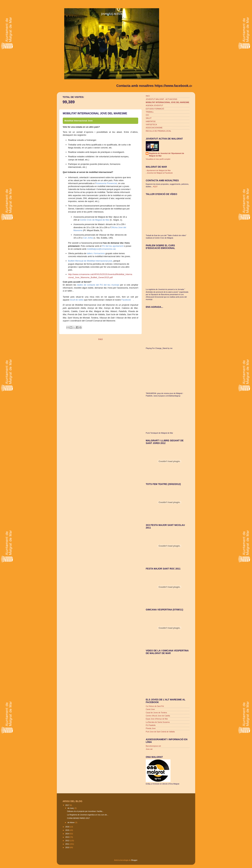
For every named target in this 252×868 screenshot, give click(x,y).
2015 (68, 830)
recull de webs (77, 300)
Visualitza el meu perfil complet (158, 159)
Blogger (134, 860)
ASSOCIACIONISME (154, 128)
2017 (68, 805)
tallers (90, 253)
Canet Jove (150, 709)
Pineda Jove (151, 728)
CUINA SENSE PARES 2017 (78, 818)
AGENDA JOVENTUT (154, 105)
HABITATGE (151, 121)
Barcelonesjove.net (153, 746)
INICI (148, 96)
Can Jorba (88, 238)
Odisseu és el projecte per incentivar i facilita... (85, 811)
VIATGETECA (151, 125)
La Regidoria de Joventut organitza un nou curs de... (88, 815)
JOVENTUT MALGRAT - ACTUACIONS (161, 99)
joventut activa (112, 14)
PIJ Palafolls (151, 725)
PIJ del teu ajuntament (113, 246)
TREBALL (150, 112)
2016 (68, 827)
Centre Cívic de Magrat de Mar (95, 220)
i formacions (99, 253)
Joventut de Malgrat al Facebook (160, 173)
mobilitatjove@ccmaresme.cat (101, 249)
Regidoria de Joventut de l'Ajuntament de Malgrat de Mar (167, 155)
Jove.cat (149, 749)
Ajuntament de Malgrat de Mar (159, 170)
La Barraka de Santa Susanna (158, 722)
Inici (101, 339)
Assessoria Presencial (106, 183)
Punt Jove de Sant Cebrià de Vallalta (160, 732)
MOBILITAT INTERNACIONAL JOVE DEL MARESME (168, 102)
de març (71, 808)
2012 (68, 841)
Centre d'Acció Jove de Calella (158, 716)
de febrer (71, 822)
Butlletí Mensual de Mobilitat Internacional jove (90, 261)
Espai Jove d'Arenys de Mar (157, 719)
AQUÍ (155, 187)
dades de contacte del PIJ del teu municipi (98, 285)
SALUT (149, 118)
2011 (68, 844)
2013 (68, 837)
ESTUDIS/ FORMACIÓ (155, 109)
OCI (147, 115)
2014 (68, 834)
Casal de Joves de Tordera (156, 713)
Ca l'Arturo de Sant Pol (155, 706)
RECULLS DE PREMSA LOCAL (158, 131)
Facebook (126, 300)
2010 (68, 847)
